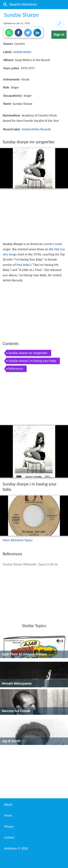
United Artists (22, 52)
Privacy (9, 826)
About (8, 805)
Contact (9, 837)
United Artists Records (36, 129)
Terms (8, 816)
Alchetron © (16, 848)
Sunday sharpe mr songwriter (28, 353)
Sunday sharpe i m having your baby (32, 361)
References (16, 369)
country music (53, 244)
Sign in (59, 35)
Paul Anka (23, 265)
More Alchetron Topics (18, 540)
